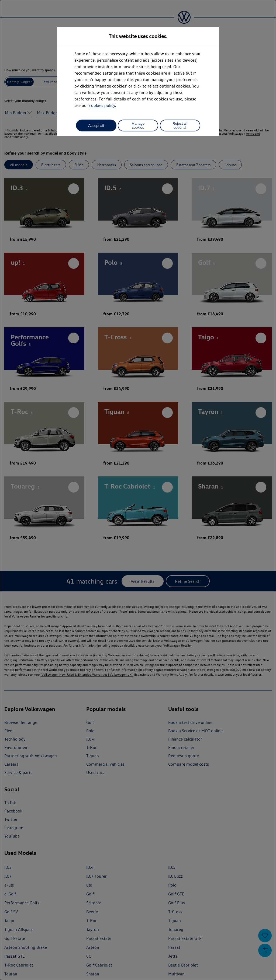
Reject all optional (180, 125)
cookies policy (102, 105)
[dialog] (138, 490)
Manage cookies (138, 125)
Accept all (96, 126)
